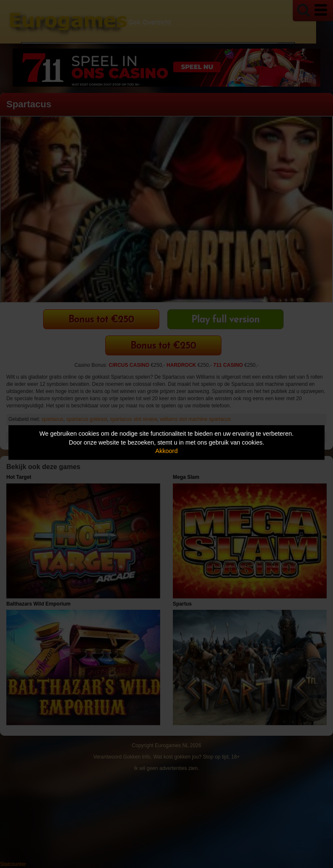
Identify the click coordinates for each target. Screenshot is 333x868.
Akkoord (167, 451)
